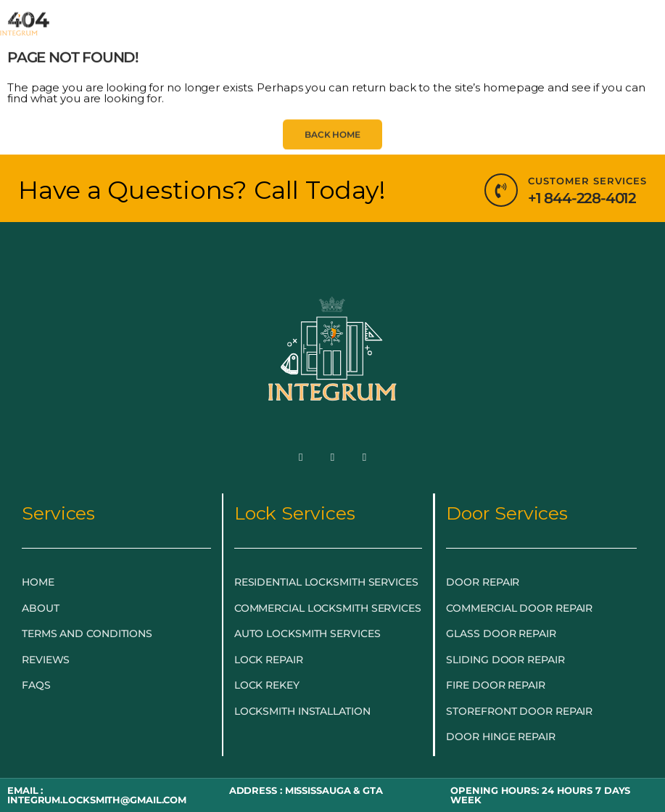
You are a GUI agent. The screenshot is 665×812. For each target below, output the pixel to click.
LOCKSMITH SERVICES (310, 31)
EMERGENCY (171, 31)
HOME (91, 31)
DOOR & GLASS (457, 31)
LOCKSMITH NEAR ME (310, 65)
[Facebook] (301, 457)
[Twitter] (333, 457)
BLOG (200, 64)
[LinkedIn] (364, 457)
